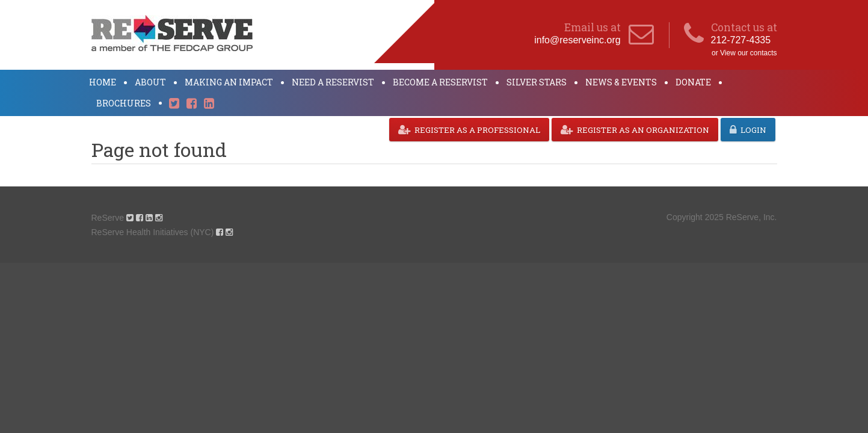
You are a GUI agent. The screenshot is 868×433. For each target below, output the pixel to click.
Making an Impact (229, 82)
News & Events (621, 82)
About (150, 82)
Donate (693, 82)
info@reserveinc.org (577, 40)
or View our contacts (744, 53)
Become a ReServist (440, 82)
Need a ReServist (333, 82)
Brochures (124, 103)
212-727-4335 (741, 40)
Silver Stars (537, 82)
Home (103, 82)
